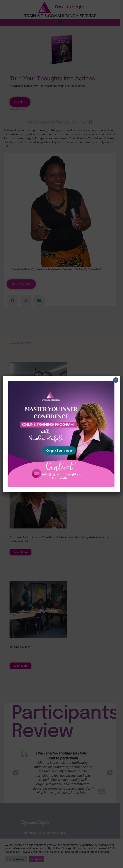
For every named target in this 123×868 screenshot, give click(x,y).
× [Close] (116, 380)
